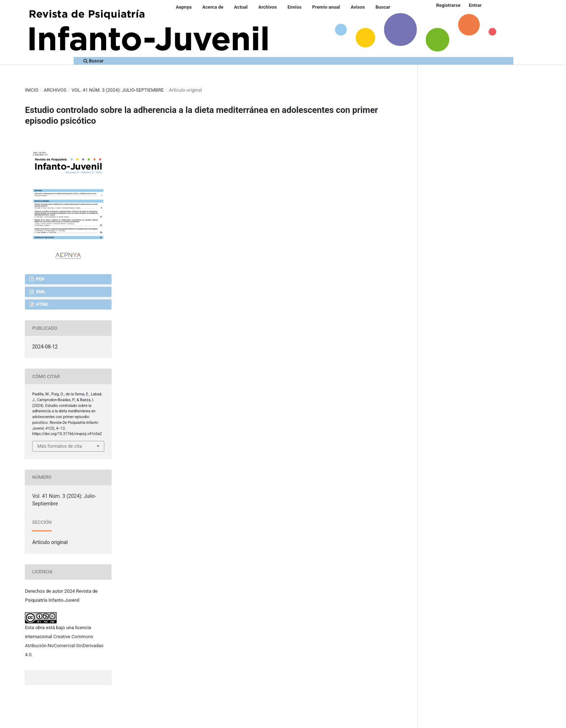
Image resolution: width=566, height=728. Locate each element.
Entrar (475, 5)
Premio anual (326, 7)
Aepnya (184, 7)
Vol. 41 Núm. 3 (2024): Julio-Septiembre (117, 90)
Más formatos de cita (60, 446)
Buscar (383, 7)
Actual (241, 7)
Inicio (32, 90)
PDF (40, 279)
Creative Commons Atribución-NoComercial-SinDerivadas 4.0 (64, 646)
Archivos (267, 7)
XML (40, 292)
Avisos (358, 7)
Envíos (294, 7)
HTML (42, 304)
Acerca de (213, 7)
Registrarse (448, 5)
